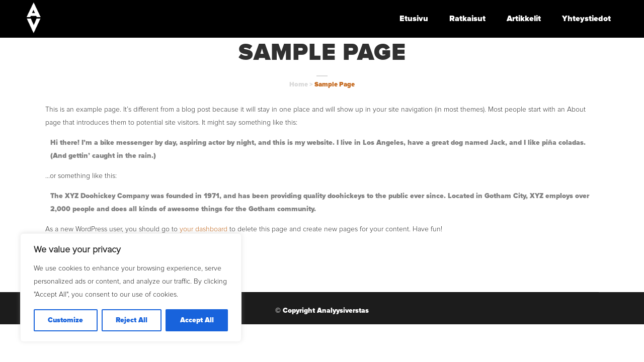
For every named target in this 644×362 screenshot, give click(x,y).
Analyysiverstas (343, 311)
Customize (65, 320)
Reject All (132, 320)
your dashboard (204, 229)
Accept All (197, 320)
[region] (131, 288)
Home (299, 85)
